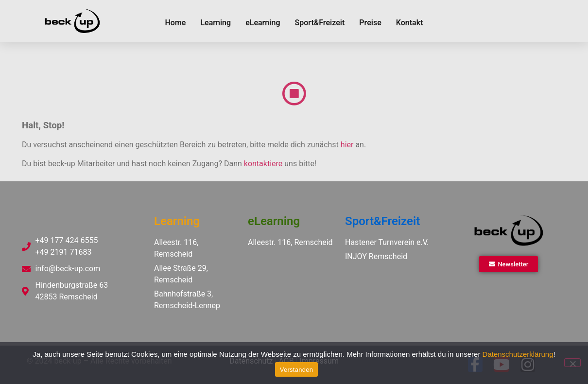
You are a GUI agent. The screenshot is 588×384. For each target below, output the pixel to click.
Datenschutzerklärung (518, 354)
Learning (216, 23)
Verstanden (296, 370)
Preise (370, 23)
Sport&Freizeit (320, 23)
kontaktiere (263, 164)
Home (175, 23)
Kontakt (410, 23)
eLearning (263, 23)
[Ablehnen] (572, 363)
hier (347, 145)
